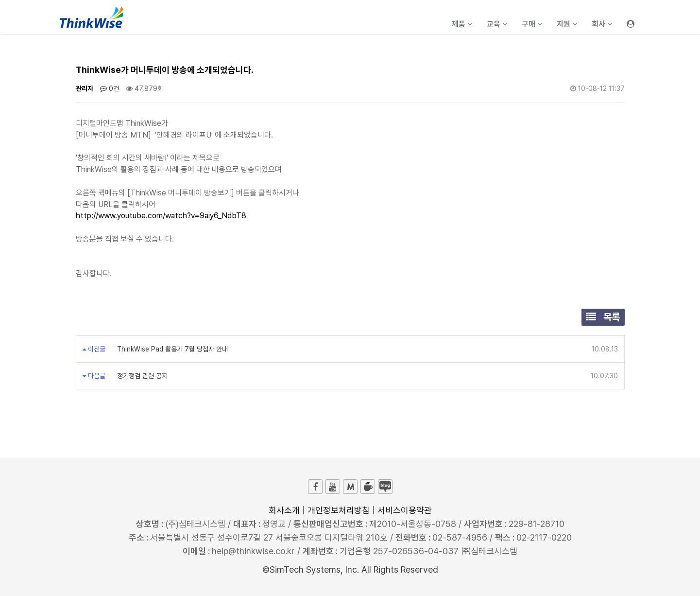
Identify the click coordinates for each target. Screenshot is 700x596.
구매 (532, 24)
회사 (602, 24)
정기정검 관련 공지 (141, 376)
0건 (110, 88)
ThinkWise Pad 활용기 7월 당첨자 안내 (171, 349)
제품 (462, 24)
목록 (603, 317)
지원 (567, 24)
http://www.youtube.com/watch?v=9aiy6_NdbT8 (161, 216)
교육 (497, 24)
